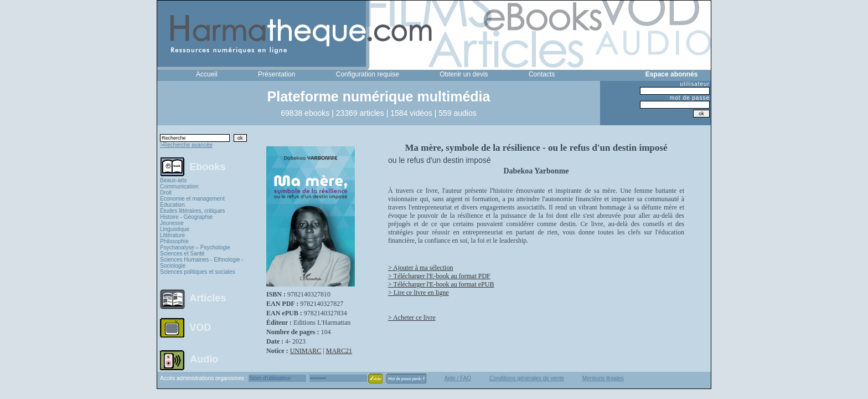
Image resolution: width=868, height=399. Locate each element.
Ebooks (207, 166)
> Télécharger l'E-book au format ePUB (441, 284)
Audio (204, 359)
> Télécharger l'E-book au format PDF (439, 276)
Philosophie (174, 241)
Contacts (542, 74)
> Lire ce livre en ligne (418, 293)
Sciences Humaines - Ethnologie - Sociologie (202, 263)
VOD (200, 328)
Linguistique (175, 229)
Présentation (277, 74)
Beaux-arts (173, 180)
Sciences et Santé (182, 254)
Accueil (207, 74)
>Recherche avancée (186, 145)
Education (172, 205)
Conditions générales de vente (527, 378)
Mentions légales (603, 378)
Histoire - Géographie (186, 217)
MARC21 (339, 351)
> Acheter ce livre (412, 318)
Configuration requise (368, 74)
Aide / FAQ (458, 378)
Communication (179, 186)
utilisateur (695, 84)
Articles (208, 298)
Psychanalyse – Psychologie (195, 247)
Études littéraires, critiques (192, 211)
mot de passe (690, 98)
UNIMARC (306, 351)
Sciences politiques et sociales (198, 272)
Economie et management (192, 199)
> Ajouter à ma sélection (420, 268)
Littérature (172, 235)
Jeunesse (172, 223)
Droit (166, 193)
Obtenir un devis (464, 74)
